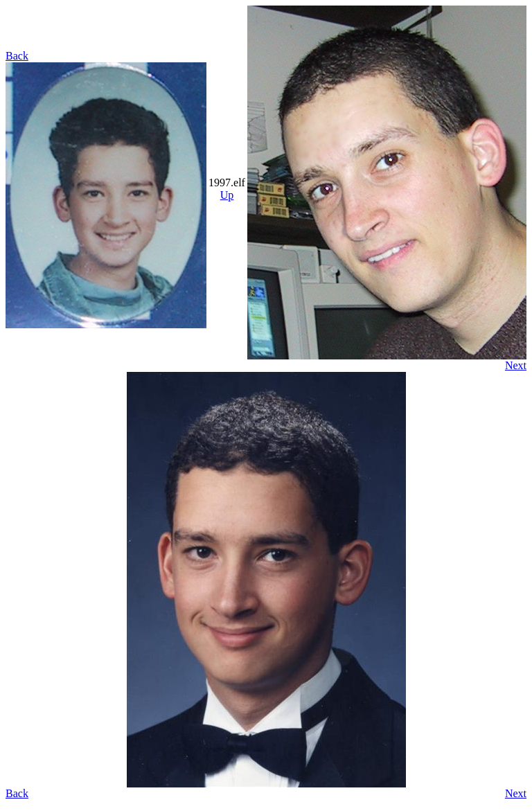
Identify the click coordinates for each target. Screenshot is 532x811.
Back (17, 56)
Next (516, 365)
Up (227, 195)
